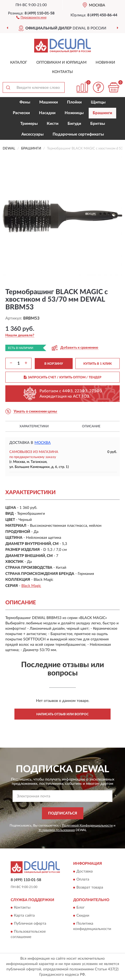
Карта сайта (24, 916)
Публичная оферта (30, 924)
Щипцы (98, 102)
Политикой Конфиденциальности (87, 825)
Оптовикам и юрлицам (61, 63)
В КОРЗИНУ (54, 364)
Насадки (47, 113)
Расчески (21, 113)
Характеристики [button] (34, 426)
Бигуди (74, 124)
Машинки (49, 102)
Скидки (83, 916)
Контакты (62, 72)
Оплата (83, 879)
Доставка (85, 871)
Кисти (53, 124)
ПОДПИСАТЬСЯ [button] (63, 813)
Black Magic (31, 586)
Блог (81, 908)
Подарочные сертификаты (78, 134)
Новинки (105, 63)
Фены (25, 102)
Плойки (74, 102)
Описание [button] (91, 426)
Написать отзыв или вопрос (62, 714)
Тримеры (29, 124)
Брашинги (102, 113)
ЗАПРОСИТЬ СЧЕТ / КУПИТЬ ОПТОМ (63, 377)
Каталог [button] (19, 63)
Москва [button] (43, 443)
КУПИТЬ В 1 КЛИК (97, 364)
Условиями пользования (57, 830)
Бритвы (98, 124)
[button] (31, 17)
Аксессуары (32, 134)
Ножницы (74, 113)
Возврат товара (90, 887)
